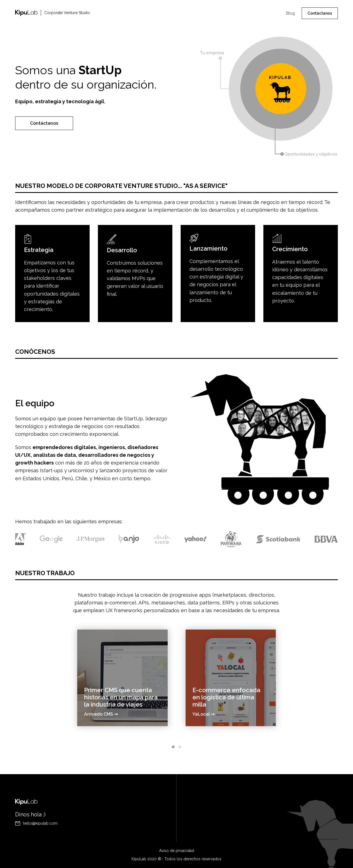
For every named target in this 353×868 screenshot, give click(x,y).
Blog (291, 13)
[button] (173, 737)
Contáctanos (320, 13)
